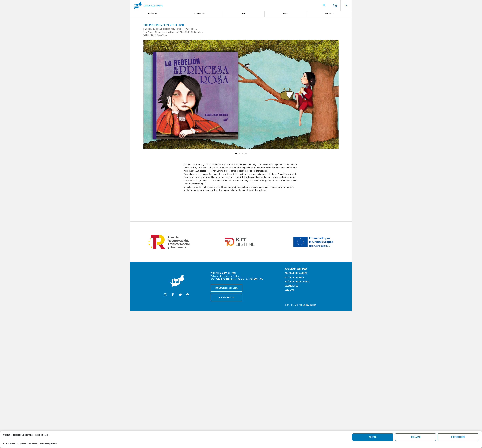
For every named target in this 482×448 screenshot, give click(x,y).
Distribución (199, 14)
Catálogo (153, 14)
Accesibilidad (291, 286)
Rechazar (415, 437)
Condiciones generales (48, 444)
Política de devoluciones (297, 282)
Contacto (329, 14)
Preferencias (458, 437)
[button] (236, 154)
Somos (244, 14)
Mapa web (289, 290)
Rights (286, 14)
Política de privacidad (29, 444)
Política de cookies (11, 444)
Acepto (373, 437)
